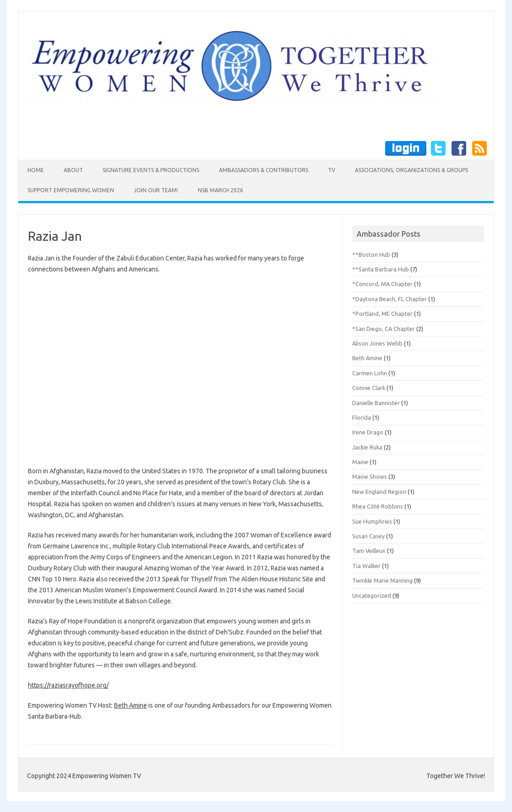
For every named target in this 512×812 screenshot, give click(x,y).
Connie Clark (369, 388)
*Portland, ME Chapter (382, 314)
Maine (360, 462)
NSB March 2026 (221, 190)
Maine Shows (370, 476)
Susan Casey (368, 536)
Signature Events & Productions (151, 170)
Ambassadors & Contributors (264, 170)
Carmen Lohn (370, 373)
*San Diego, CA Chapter (384, 329)
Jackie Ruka (367, 447)
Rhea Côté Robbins (378, 506)
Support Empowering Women (71, 190)
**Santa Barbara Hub (381, 269)
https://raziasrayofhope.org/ (68, 685)
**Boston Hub (371, 254)
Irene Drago (368, 432)
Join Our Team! (156, 190)
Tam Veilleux (369, 551)
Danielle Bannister (376, 403)
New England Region (379, 492)
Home (36, 170)
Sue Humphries (372, 521)
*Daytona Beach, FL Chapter (389, 299)
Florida (362, 417)
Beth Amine (131, 705)
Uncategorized (372, 595)
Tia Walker (366, 566)
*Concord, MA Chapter (382, 284)
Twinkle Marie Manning (382, 580)
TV (332, 170)
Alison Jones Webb (377, 343)
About (73, 170)
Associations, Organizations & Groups (411, 170)
